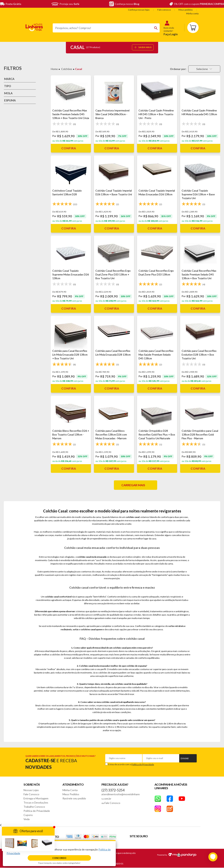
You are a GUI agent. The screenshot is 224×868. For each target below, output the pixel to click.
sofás (76, 629)
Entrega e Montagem (36, 798)
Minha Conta (70, 790)
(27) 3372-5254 (113, 790)
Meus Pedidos (71, 794)
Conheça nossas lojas (139, 10)
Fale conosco (164, 10)
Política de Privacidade (143, 764)
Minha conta (192, 13)
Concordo (59, 858)
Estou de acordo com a (131, 764)
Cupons (28, 815)
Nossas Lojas (31, 790)
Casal (79, 69)
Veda (27, 819)
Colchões (67, 69)
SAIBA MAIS (143, 47)
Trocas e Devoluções (36, 802)
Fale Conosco (31, 794)
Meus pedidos (186, 10)
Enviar (185, 758)
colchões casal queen (92, 629)
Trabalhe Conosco (34, 807)
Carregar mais (133, 485)
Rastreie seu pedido (74, 798)
